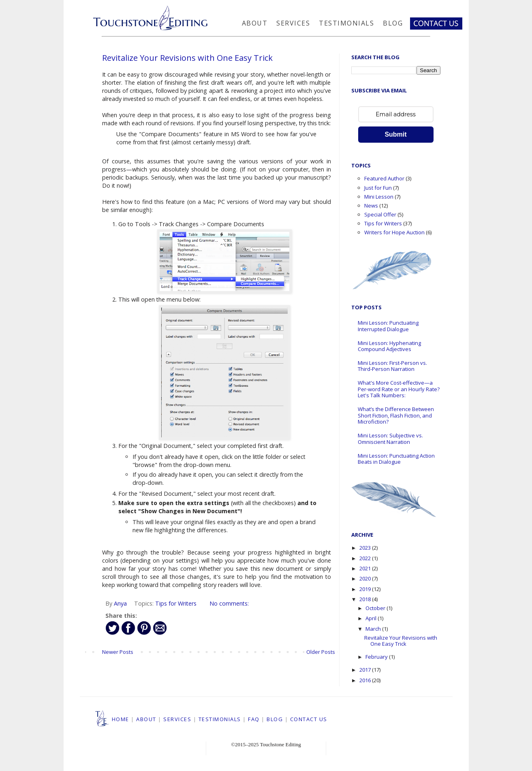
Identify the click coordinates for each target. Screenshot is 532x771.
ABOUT (146, 719)
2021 (366, 568)
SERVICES (177, 719)
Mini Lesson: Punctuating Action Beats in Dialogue (396, 459)
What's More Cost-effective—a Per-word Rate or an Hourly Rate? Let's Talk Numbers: (399, 389)
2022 (366, 558)
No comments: (229, 603)
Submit (395, 134)
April (372, 618)
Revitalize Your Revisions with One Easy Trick (187, 58)
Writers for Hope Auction (394, 232)
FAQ (254, 719)
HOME (121, 719)
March (374, 629)
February (377, 657)
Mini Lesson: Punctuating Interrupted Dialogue (388, 326)
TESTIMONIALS (220, 719)
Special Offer (380, 214)
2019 (366, 589)
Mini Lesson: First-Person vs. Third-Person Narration (392, 366)
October (376, 608)
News (371, 206)
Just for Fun (378, 188)
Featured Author (384, 178)
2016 (366, 680)
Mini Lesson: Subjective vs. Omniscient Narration (390, 439)
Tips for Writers (176, 603)
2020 (366, 578)
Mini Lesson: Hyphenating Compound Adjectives (389, 346)
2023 (366, 548)
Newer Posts (118, 652)
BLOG (275, 719)
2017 (366, 670)
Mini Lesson (379, 197)
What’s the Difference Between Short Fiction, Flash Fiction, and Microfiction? (396, 415)
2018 (366, 599)
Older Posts (321, 652)
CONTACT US (309, 719)
